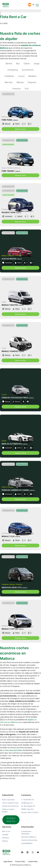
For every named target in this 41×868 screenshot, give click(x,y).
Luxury (21, 76)
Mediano (32, 76)
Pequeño (32, 82)
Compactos (13, 70)
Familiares (9, 76)
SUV (27, 89)
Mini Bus (9, 82)
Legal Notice (8, 861)
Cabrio (27, 64)
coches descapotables (13, 750)
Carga (36, 64)
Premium (17, 89)
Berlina (9, 64)
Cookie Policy (33, 861)
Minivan (20, 82)
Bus (18, 64)
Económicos (28, 70)
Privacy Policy (20, 861)
